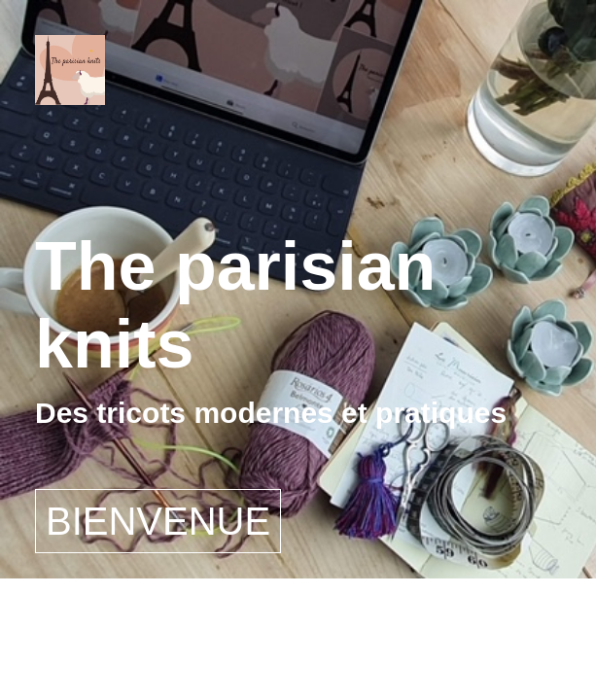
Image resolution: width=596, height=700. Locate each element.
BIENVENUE (158, 521)
